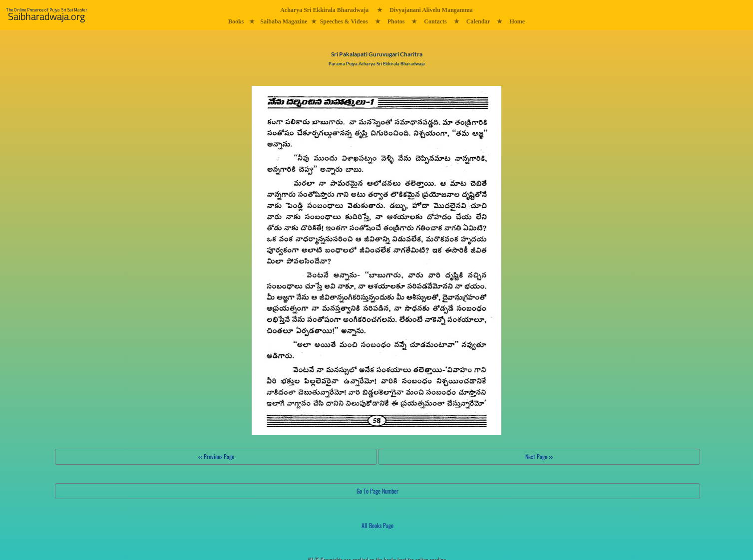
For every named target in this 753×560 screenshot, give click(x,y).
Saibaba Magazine (284, 21)
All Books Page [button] (377, 525)
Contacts (435, 21)
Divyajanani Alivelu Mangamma (431, 10)
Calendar (478, 21)
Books (236, 21)
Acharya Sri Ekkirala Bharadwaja (324, 10)
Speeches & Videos (344, 21)
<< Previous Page (216, 456)
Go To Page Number (377, 491)
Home (517, 21)
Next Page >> (539, 456)
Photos (396, 21)
